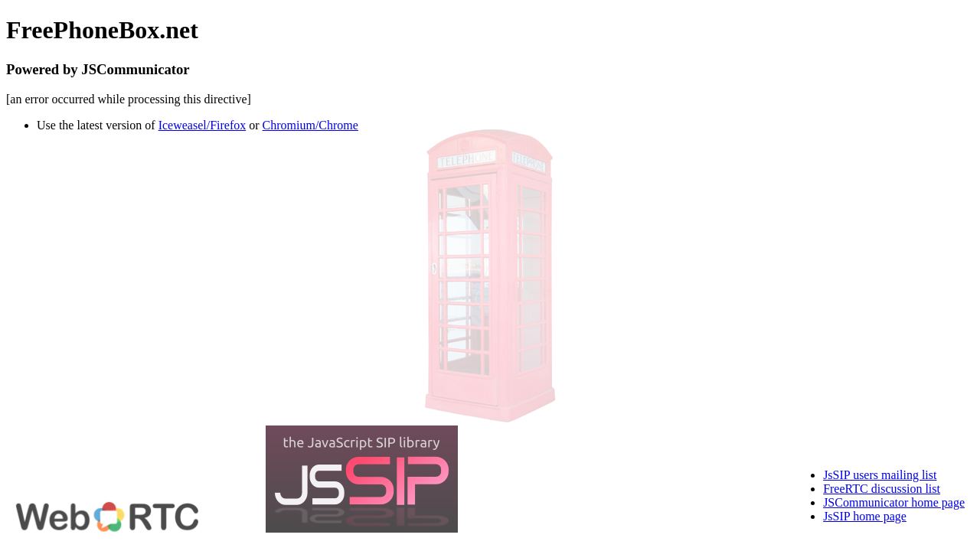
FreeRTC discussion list (882, 489)
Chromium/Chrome (310, 125)
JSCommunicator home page (894, 502)
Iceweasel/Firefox (203, 125)
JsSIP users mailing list (880, 475)
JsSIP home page (865, 516)
